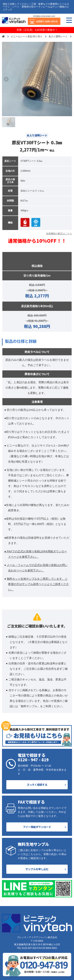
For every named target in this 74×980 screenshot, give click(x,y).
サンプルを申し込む (37, 869)
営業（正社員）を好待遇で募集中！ (37, 30)
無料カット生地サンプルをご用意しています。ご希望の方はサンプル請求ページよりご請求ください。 (38, 584)
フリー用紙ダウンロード (37, 827)
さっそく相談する (37, 785)
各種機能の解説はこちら (59, 234)
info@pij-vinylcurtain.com (44, 16)
